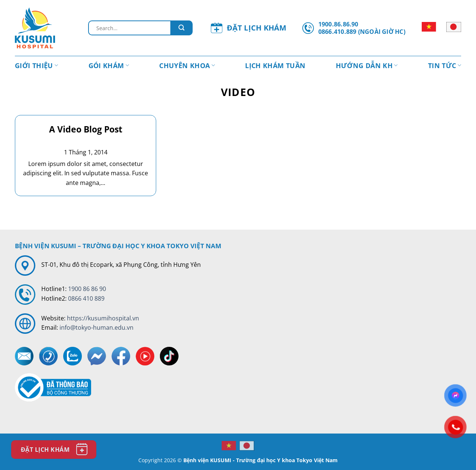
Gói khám (109, 65)
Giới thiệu (36, 65)
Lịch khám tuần (275, 65)
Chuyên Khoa (187, 65)
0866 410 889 (86, 298)
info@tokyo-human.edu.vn (97, 327)
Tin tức (445, 65)
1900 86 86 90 (87, 289)
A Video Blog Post (86, 129)
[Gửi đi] (181, 28)
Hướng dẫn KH (367, 65)
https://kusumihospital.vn (103, 318)
